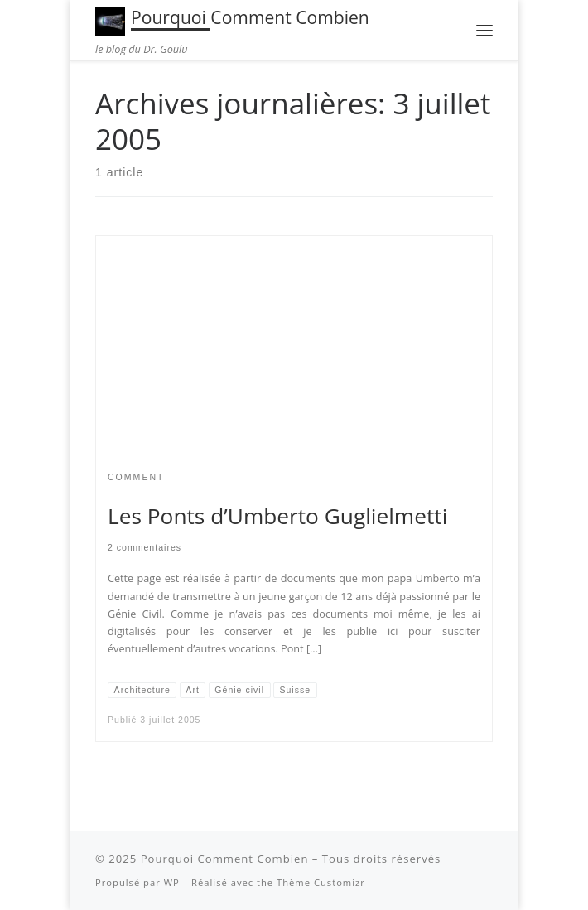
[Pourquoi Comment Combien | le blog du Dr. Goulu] (110, 19)
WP (172, 882)
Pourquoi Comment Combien (225, 859)
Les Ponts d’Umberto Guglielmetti (277, 516)
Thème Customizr (321, 882)
